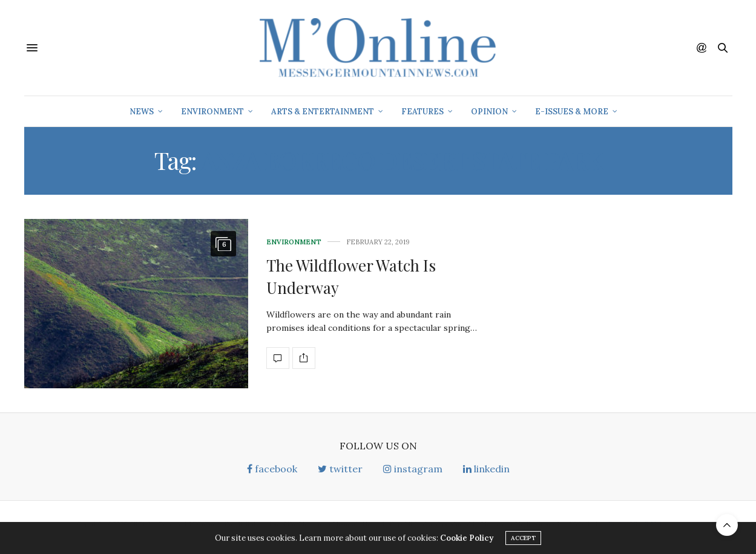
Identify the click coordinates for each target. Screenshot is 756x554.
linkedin (486, 469)
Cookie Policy (467, 540)
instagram (413, 469)
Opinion (489, 112)
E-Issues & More (572, 112)
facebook (272, 469)
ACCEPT (523, 540)
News (142, 112)
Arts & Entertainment (323, 112)
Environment (212, 112)
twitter (340, 469)
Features (422, 112)
